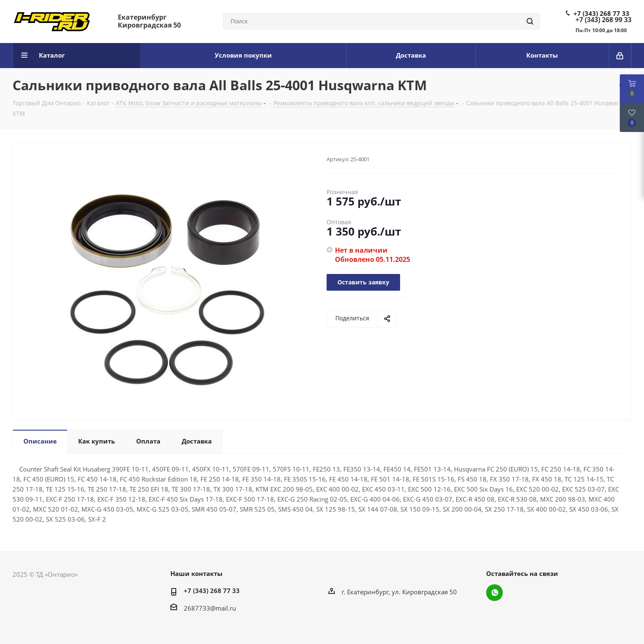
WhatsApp (494, 593)
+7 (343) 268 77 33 (601, 13)
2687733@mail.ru (210, 608)
